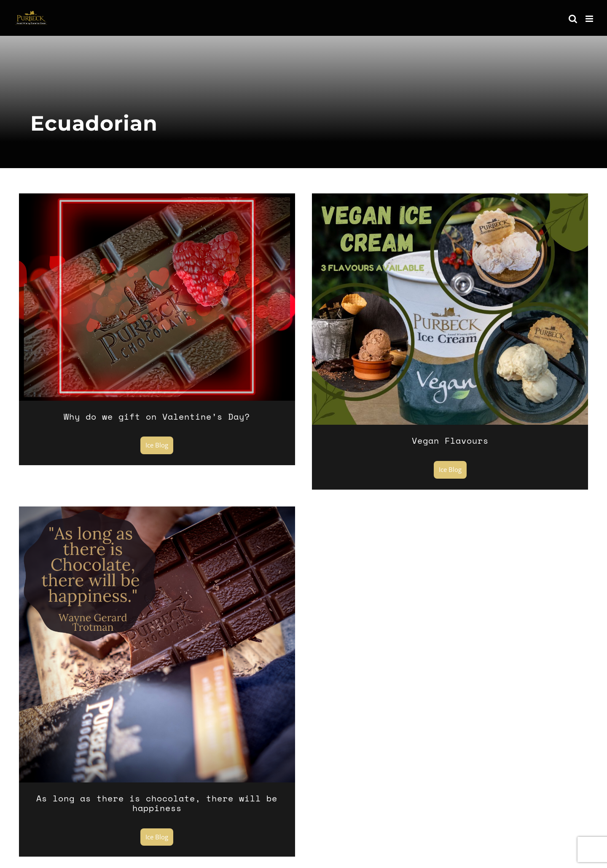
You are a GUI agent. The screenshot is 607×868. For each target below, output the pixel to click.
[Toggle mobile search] (573, 19)
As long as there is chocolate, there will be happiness (157, 803)
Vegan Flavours (450, 441)
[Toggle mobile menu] (590, 19)
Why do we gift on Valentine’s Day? (157, 417)
